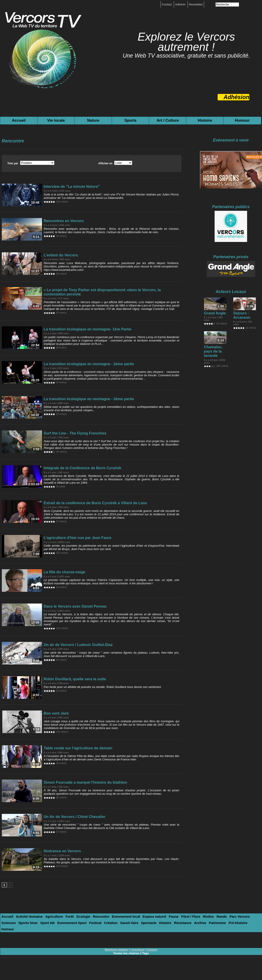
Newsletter (196, 4)
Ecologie (74, 935)
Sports (130, 120)
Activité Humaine (26, 935)
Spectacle (97, 941)
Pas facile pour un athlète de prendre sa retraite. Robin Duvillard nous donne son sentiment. (101, 696)
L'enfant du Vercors (59, 258)
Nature (93, 120)
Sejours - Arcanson (240, 316)
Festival (50, 941)
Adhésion (236, 97)
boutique (138, 961)
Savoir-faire (80, 941)
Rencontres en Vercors (61, 222)
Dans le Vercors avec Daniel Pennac (71, 617)
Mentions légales (117, 961)
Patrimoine (158, 941)
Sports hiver (246, 935)
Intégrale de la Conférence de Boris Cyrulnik (76, 473)
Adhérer (181, 4)
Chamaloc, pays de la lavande (215, 350)
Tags (146, 965)
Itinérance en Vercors (60, 868)
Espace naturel (136, 935)
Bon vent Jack (55, 724)
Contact (167, 4)
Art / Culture (168, 120)
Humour (242, 120)
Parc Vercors (212, 935)
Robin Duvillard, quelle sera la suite (70, 689)
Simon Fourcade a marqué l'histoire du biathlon (79, 796)
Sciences (229, 935)
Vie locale (56, 120)
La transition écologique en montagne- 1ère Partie (80, 330)
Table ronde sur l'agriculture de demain (73, 760)
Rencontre (89, 935)
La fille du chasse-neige (62, 581)
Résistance (127, 941)
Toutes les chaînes (126, 965)
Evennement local (111, 935)
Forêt (62, 935)
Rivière (184, 935)
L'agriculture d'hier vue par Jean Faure (72, 545)
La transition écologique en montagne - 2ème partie (81, 366)
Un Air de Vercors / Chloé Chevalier (70, 832)
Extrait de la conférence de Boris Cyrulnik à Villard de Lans (87, 509)
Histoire (205, 120)
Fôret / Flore (168, 935)
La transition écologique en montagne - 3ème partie (81, 401)
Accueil (19, 120)
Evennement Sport (29, 941)
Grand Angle (213, 314)
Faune (153, 935)
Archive (142, 941)
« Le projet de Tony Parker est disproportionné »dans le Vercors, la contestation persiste (107, 294)
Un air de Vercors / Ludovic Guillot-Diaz (73, 653)
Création (64, 941)
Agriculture (48, 935)
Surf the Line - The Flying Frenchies (70, 437)
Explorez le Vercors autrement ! (186, 42)
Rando (196, 935)
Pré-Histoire (176, 941)
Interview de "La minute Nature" (68, 186)
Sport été (8, 941)
